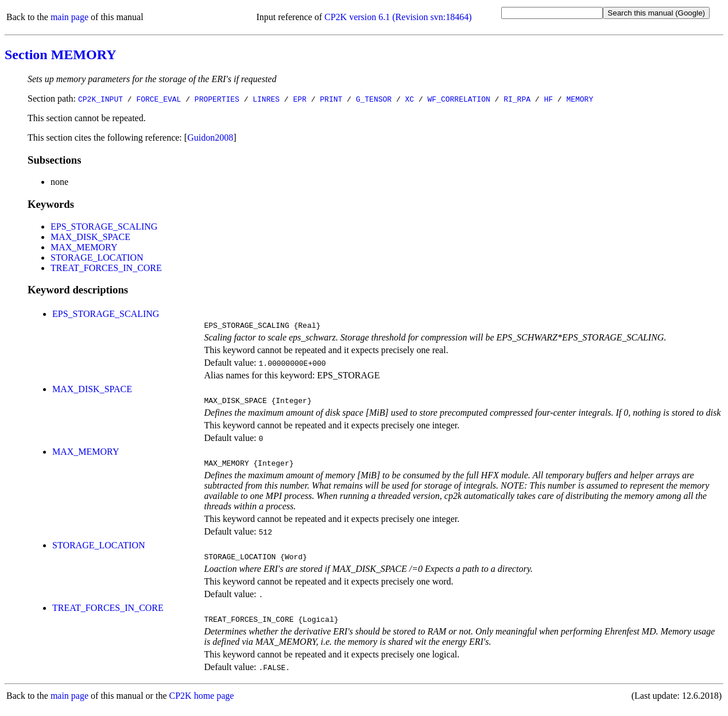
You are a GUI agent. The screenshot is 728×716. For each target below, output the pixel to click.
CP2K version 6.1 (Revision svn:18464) (398, 17)
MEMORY (580, 99)
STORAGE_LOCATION (97, 258)
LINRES (266, 99)
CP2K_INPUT (100, 99)
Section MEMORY (60, 55)
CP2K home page (202, 704)
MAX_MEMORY (84, 247)
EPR (299, 99)
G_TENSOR (374, 99)
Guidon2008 (210, 138)
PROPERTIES (217, 99)
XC (410, 99)
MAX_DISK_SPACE (90, 237)
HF (548, 99)
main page (69, 17)
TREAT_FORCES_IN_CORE (106, 268)
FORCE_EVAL (158, 99)
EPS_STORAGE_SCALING (104, 227)
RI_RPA (517, 99)
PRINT (331, 99)
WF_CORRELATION (459, 99)
